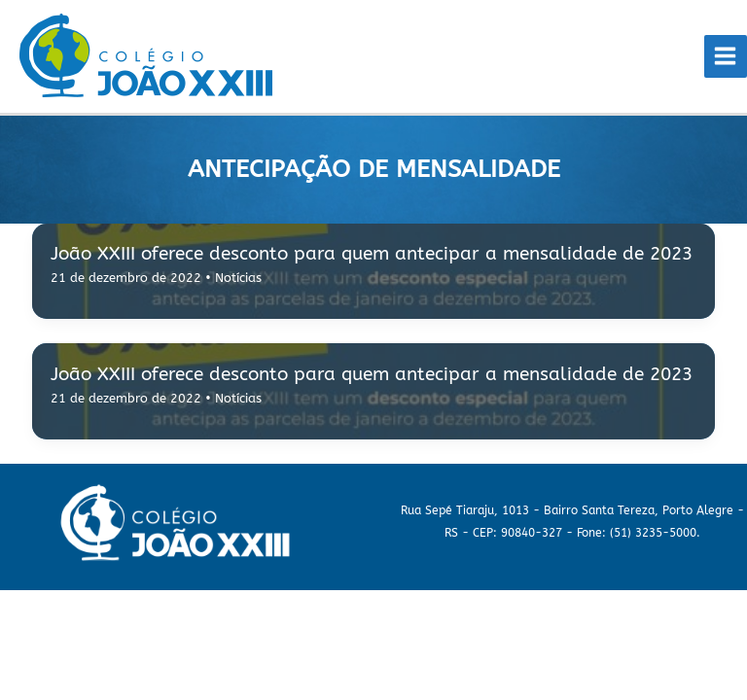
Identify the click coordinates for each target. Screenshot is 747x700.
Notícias (238, 278)
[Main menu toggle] (726, 56)
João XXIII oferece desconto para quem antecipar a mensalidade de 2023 (372, 253)
